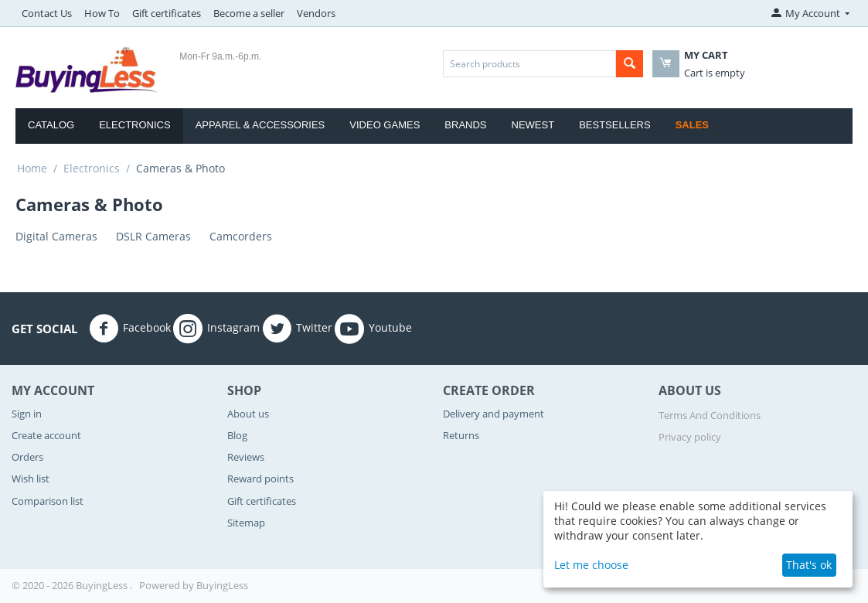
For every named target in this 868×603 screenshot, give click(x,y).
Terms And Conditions (710, 415)
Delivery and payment (494, 414)
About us (248, 414)
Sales (692, 125)
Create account (46, 435)
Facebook (130, 329)
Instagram (216, 329)
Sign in (27, 414)
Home (32, 168)
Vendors (316, 13)
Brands (465, 125)
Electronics (134, 125)
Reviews (246, 457)
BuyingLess (222, 585)
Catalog (51, 125)
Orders (27, 457)
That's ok (809, 565)
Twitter (297, 329)
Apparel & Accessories (260, 125)
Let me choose (591, 565)
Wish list (31, 479)
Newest (533, 125)
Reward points (260, 479)
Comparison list (48, 501)
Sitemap (246, 523)
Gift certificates (167, 13)
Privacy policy (690, 437)
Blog (237, 435)
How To (102, 13)
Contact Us (47, 13)
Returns (461, 435)
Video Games (385, 125)
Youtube (373, 329)
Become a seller (249, 13)
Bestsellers (615, 125)
